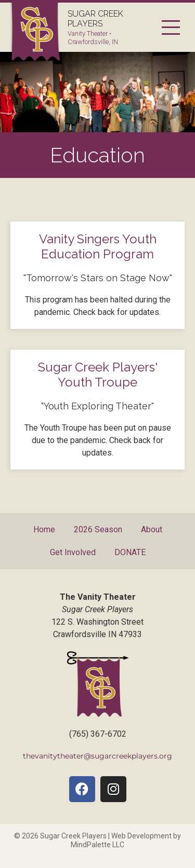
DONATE (130, 552)
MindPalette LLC (97, 845)
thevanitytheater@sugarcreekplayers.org (97, 756)
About (152, 529)
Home (44, 529)
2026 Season (98, 529)
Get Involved (73, 552)
